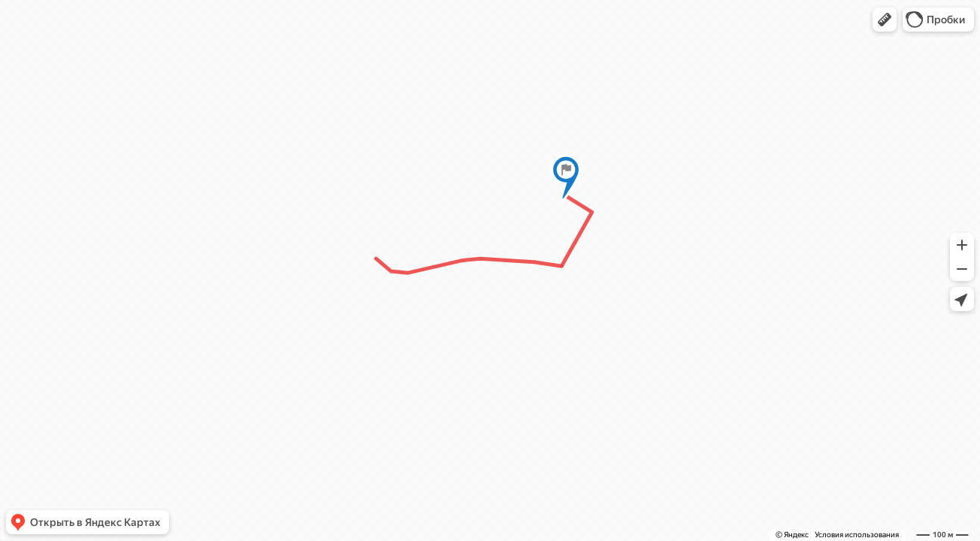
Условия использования (857, 535)
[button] (885, 20)
